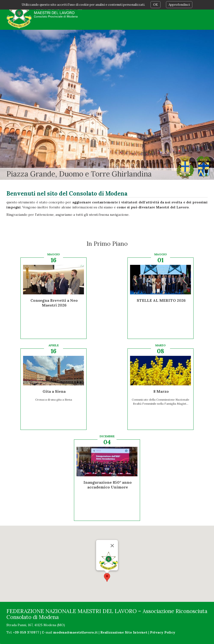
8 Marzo (161, 391)
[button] (107, 577)
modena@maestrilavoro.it (75, 632)
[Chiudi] (112, 546)
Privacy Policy (163, 632)
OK (156, 5)
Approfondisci (179, 5)
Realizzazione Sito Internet (124, 632)
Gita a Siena (54, 391)
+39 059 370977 (26, 632)
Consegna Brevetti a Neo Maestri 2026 (54, 303)
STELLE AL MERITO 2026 (161, 300)
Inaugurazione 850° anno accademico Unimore (108, 485)
